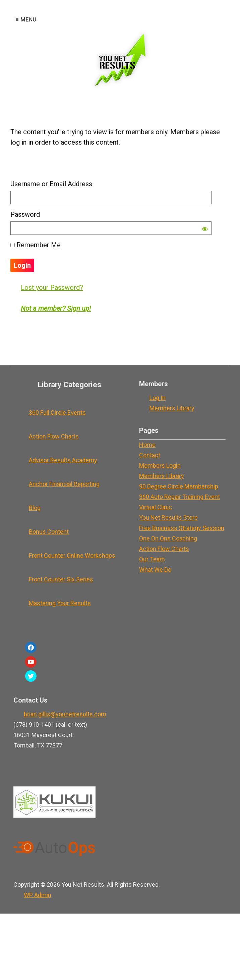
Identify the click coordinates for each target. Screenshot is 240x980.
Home (147, 445)
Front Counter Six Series (61, 579)
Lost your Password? (52, 288)
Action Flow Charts (54, 436)
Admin (38, 895)
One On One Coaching (168, 538)
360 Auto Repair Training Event (179, 497)
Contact (150, 455)
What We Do (155, 570)
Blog (35, 508)
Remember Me (36, 245)
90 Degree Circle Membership (179, 486)
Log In (158, 398)
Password (25, 214)
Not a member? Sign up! (56, 308)
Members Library (172, 408)
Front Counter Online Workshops (72, 555)
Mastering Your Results (60, 603)
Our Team (152, 559)
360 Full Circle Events (57, 412)
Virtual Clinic (156, 507)
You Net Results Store (168, 518)
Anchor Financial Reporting (64, 484)
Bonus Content (49, 532)
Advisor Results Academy (63, 460)
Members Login (160, 466)
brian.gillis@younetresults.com (65, 714)
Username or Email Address (51, 184)
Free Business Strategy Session (182, 528)
